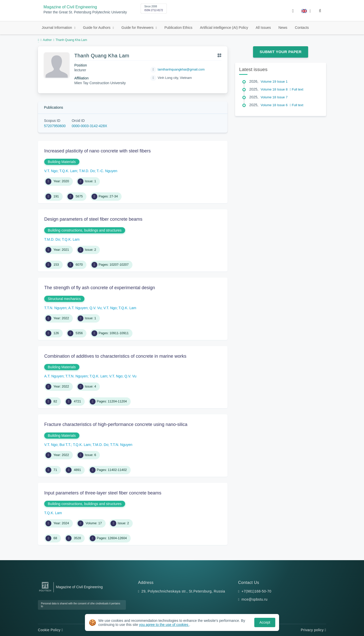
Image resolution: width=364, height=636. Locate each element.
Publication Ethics (178, 28)
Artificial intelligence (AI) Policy (224, 28)
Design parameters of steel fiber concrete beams (93, 219)
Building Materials (62, 162)
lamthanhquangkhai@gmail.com (181, 69)
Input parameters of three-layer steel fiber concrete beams (103, 493)
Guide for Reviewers (138, 28)
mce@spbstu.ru (254, 599)
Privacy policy (313, 630)
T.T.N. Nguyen (55, 308)
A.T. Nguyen (78, 308)
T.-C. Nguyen (107, 171)
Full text (297, 89)
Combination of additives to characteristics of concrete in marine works (115, 356)
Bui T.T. (65, 445)
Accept (265, 622)
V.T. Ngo (51, 171)
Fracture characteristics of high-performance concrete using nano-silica (116, 424)
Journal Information (57, 28)
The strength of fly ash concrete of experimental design (100, 288)
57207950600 (55, 126)
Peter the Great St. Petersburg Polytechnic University (85, 12)
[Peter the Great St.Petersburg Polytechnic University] (45, 592)
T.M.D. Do (87, 171)
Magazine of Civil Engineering (70, 7)
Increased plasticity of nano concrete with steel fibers (97, 151)
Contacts (302, 28)
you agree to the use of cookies (164, 625)
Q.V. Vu (95, 308)
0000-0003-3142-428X (89, 126)
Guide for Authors (97, 28)
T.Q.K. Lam (68, 171)
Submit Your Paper (281, 52)
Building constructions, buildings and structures (85, 230)
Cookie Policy (50, 630)
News (283, 28)
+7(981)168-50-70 (256, 591)
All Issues (263, 28)
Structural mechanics (64, 299)
